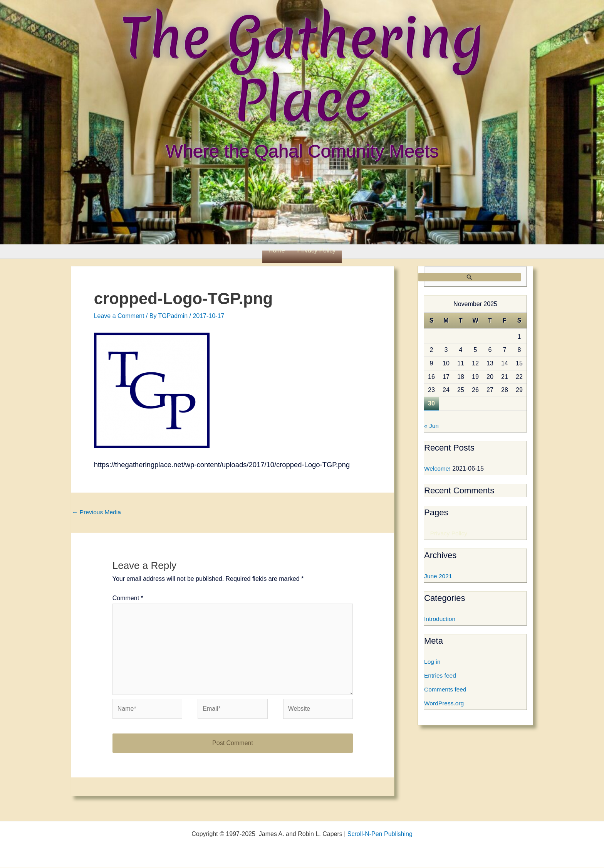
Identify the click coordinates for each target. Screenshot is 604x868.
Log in (433, 662)
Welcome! (438, 469)
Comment (128, 599)
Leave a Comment (119, 316)
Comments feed (446, 690)
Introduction (440, 619)
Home (277, 250)
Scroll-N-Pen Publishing (380, 834)
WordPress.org (445, 704)
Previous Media (97, 512)
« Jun (432, 426)
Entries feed (440, 676)
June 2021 (439, 576)
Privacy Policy (317, 250)
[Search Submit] (470, 277)
